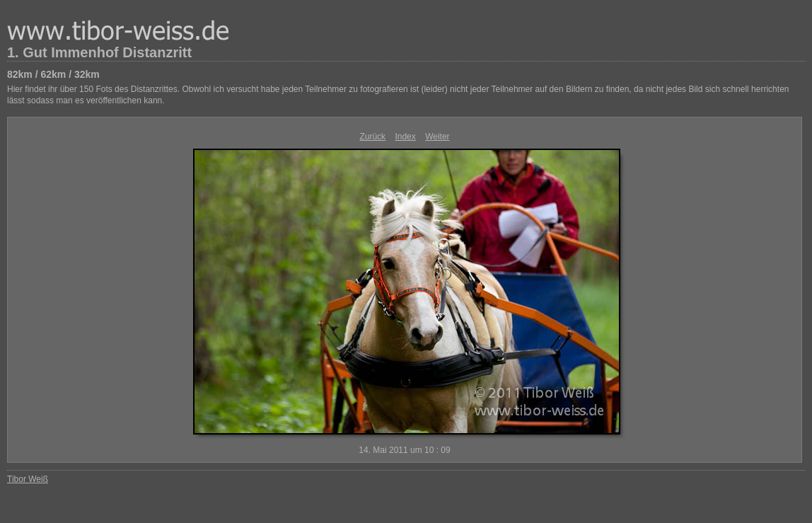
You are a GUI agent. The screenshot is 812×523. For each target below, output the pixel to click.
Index (405, 137)
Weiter (437, 137)
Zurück (372, 137)
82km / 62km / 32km (53, 74)
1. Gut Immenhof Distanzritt (99, 52)
